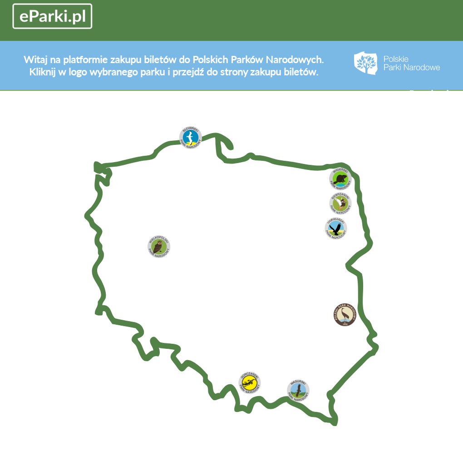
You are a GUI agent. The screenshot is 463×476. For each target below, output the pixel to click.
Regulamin (431, 94)
